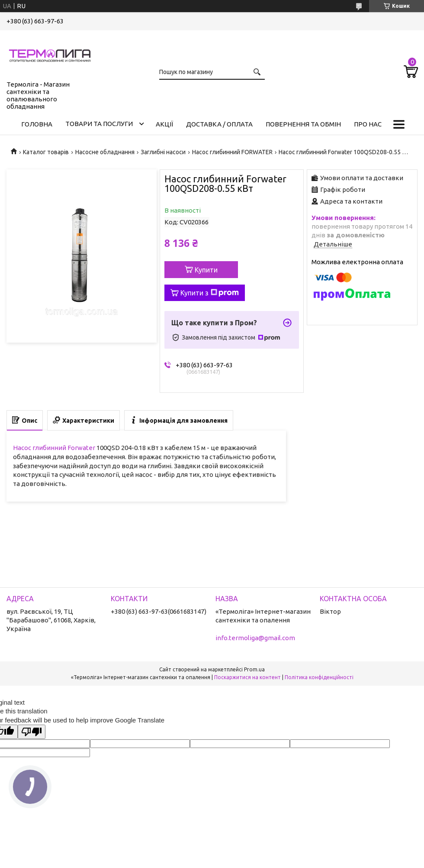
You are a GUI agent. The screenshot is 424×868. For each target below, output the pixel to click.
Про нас (368, 124)
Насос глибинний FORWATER (232, 152)
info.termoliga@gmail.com (255, 638)
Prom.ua (254, 669)
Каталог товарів (46, 152)
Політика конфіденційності (319, 677)
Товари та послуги (99, 124)
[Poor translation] (32, 732)
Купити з (210, 293)
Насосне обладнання (105, 152)
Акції (164, 124)
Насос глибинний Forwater (54, 448)
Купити (206, 270)
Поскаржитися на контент (247, 677)
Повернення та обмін (303, 124)
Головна (37, 124)
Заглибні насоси (163, 152)
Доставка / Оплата (219, 124)
